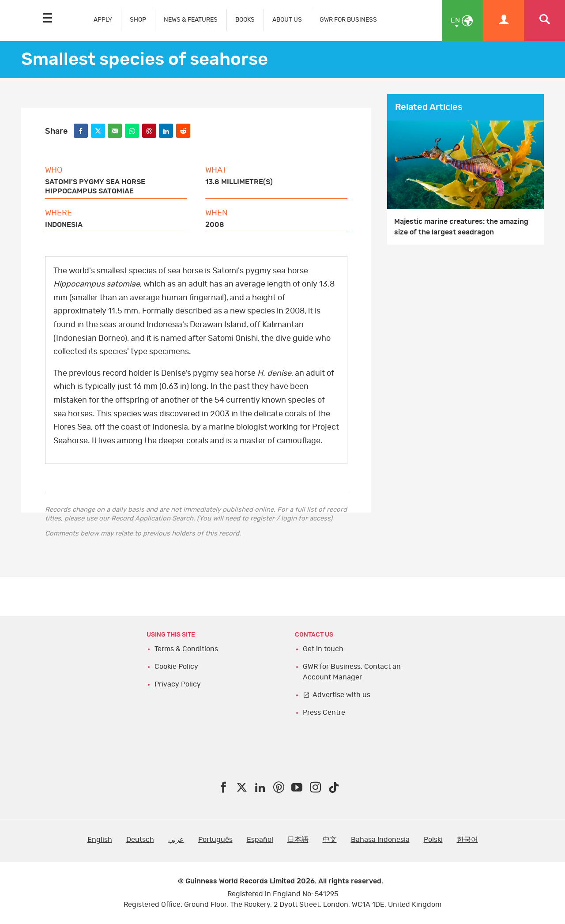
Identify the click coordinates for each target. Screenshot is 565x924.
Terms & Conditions (186, 649)
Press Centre (324, 713)
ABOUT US (287, 20)
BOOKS (245, 20)
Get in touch (323, 649)
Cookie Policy (176, 667)
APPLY (103, 20)
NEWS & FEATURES (191, 20)
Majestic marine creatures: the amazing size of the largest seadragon (461, 227)
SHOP (138, 20)
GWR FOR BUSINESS (348, 20)
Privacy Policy (178, 684)
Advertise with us (341, 695)
